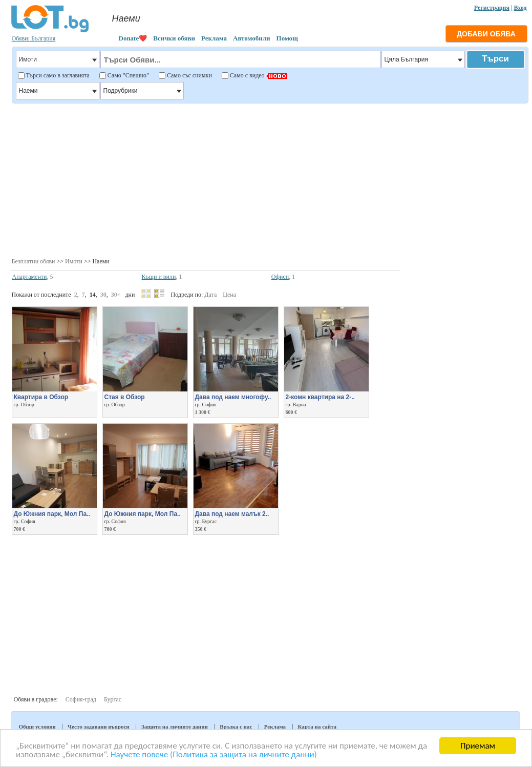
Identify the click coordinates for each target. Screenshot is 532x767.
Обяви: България (34, 38)
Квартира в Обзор (41, 397)
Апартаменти (30, 277)
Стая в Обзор (125, 397)
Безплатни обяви (34, 261)
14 (93, 295)
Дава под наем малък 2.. (232, 514)
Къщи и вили (159, 277)
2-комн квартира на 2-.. (320, 397)
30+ (116, 295)
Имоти (74, 261)
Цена (229, 295)
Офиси (280, 277)
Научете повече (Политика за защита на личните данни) (214, 755)
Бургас (113, 699)
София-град (81, 699)
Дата (210, 295)
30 (103, 295)
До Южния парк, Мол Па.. (52, 514)
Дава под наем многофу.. (233, 397)
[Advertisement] (269, 179)
